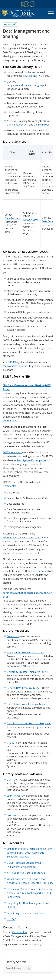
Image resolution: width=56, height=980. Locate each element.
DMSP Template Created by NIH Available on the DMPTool (25, 865)
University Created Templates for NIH (28, 672)
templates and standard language (26, 85)
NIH (30, 76)
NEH (41, 76)
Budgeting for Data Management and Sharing (28, 905)
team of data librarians (16, 366)
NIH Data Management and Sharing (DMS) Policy (27, 387)
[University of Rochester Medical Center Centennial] (28, 4)
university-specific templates (30, 460)
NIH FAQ (11, 919)
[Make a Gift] (11, 24)
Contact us (13, 636)
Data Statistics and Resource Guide (26, 704)
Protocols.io (13, 815)
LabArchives (21, 125)
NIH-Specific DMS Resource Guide (26, 652)
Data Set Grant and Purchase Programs (29, 723)
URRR (10, 125)
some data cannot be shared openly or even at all (28, 595)
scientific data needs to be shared (22, 537)
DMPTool (44, 125)
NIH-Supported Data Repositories (26, 873)
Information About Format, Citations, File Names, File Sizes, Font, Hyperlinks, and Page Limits (30, 893)
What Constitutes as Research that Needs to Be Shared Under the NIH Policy (30, 881)
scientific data (11, 421)
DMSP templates (12, 452)
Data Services (12, 218)
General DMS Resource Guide (23, 688)
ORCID (10, 743)
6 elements (9, 486)
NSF (35, 76)
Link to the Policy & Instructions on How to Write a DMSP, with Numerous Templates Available (29, 853)
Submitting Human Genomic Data (25, 913)
